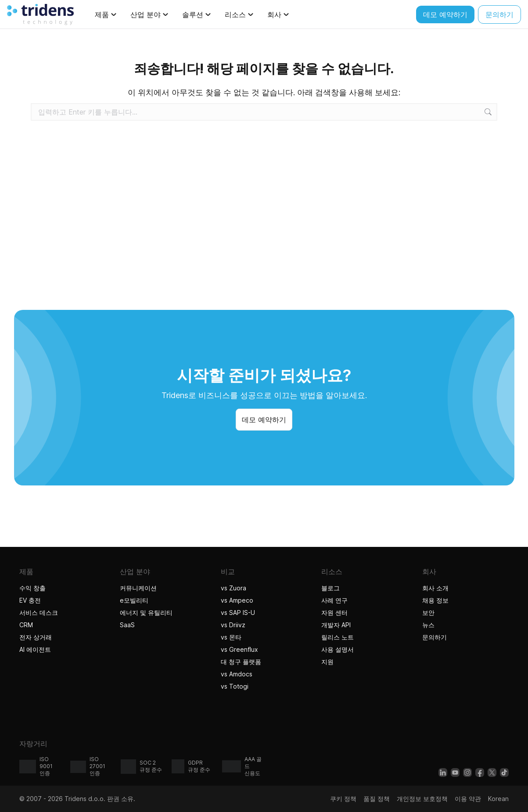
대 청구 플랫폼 (241, 662)
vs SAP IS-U (238, 613)
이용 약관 (468, 799)
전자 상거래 (36, 637)
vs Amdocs (237, 674)
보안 (428, 613)
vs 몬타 (231, 637)
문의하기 (435, 637)
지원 (327, 662)
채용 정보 (435, 600)
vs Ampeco (237, 600)
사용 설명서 (338, 649)
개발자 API (336, 625)
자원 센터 (334, 613)
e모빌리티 (134, 600)
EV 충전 (30, 600)
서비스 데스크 (39, 613)
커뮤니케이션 (138, 588)
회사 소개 (435, 588)
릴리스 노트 (338, 637)
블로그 (330, 588)
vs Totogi (236, 686)
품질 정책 (377, 799)
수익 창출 (32, 588)
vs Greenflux (239, 649)
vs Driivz (233, 625)
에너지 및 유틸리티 (146, 613)
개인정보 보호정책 (422, 799)
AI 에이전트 (36, 649)
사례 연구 (334, 600)
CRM (26, 625)
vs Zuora (233, 588)
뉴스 (428, 625)
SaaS (127, 625)
